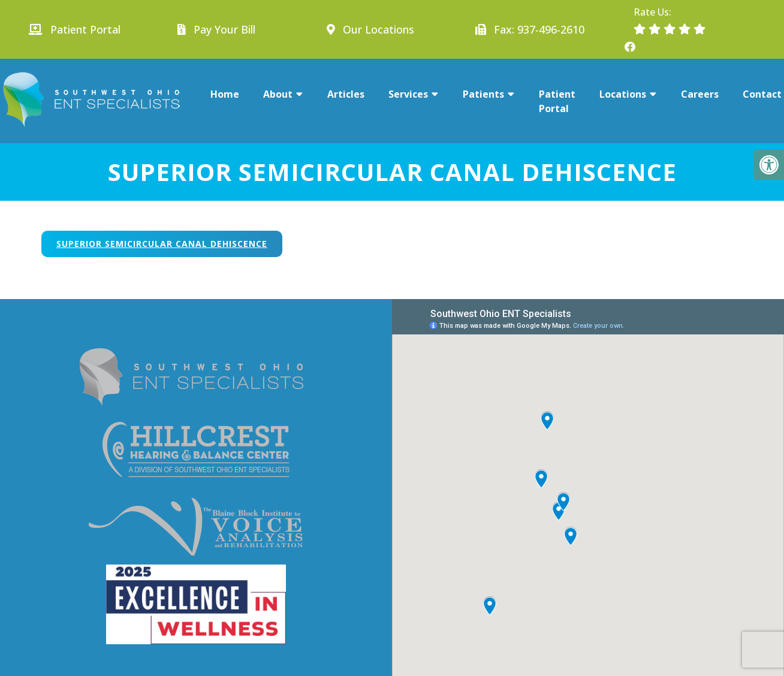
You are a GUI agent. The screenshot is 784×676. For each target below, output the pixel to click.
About (278, 94)
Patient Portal (75, 29)
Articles (346, 94)
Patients (483, 94)
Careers (700, 94)
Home (225, 94)
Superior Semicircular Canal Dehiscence (162, 244)
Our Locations (377, 29)
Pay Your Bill (224, 29)
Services (408, 94)
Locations (623, 94)
